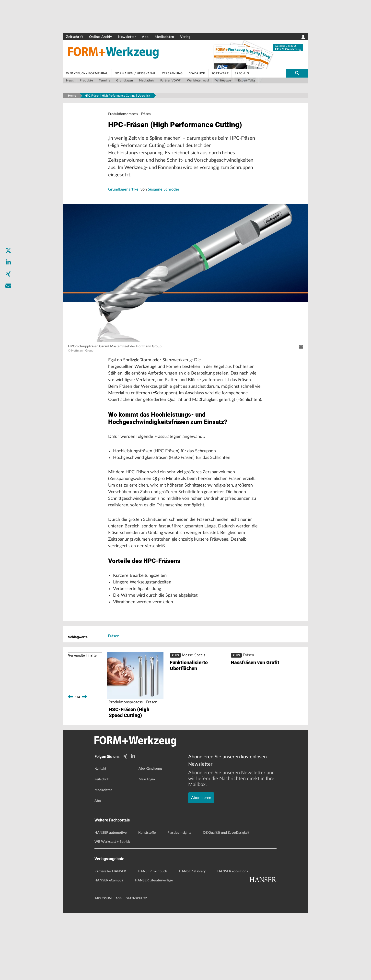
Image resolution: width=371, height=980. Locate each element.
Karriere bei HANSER (110, 939)
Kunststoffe (147, 900)
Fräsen (114, 705)
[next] (84, 765)
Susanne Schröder (164, 204)
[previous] (70, 765)
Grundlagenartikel (124, 204)
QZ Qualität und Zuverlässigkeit (226, 900)
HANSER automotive (110, 900)
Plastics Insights (179, 900)
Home (72, 96)
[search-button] (297, 73)
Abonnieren (201, 848)
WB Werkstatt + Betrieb (112, 909)
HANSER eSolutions (233, 939)
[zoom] (301, 362)
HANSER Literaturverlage (154, 948)
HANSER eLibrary (192, 939)
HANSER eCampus (109, 948)
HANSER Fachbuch (152, 939)
